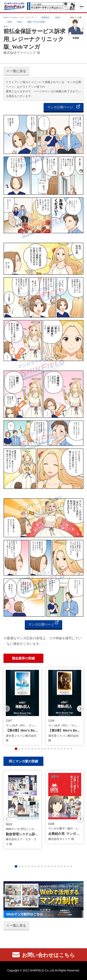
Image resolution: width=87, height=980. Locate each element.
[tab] (16, 749)
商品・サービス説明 (36, 22)
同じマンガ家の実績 (23, 761)
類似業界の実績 (23, 658)
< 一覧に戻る (16, 71)
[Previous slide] (7, 709)
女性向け (45, 18)
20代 (9, 22)
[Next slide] (80, 709)
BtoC (20, 22)
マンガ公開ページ (64, 107)
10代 (57, 18)
